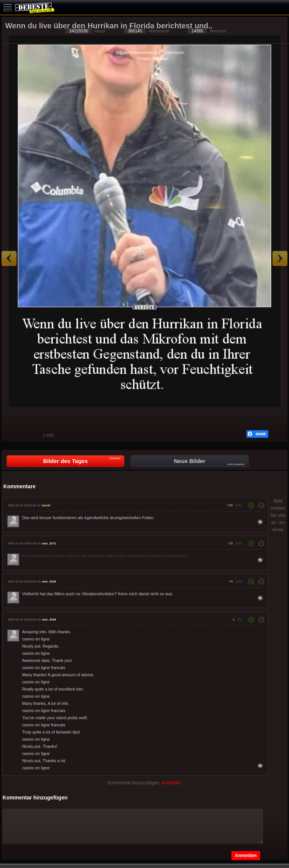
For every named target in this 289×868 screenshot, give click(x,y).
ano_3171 (49, 543)
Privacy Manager (153, 58)
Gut (13, 436)
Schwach (32, 436)
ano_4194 (49, 620)
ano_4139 (49, 581)
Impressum (174, 52)
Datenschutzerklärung (140, 52)
